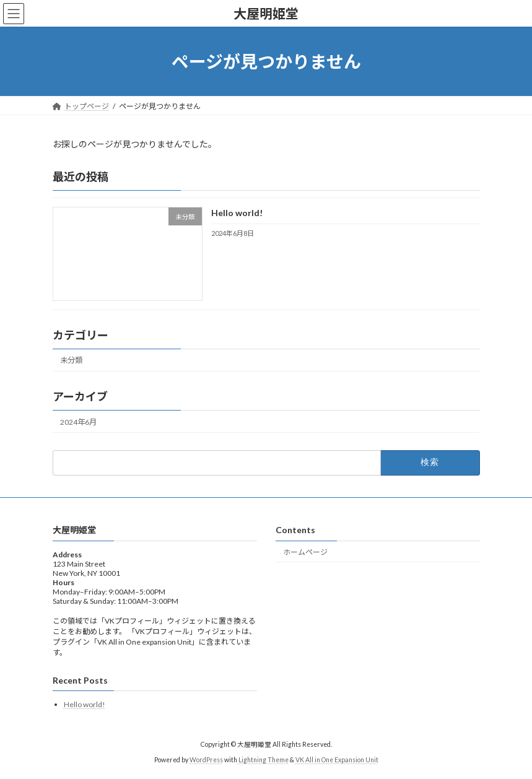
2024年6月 (78, 422)
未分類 (71, 361)
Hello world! (236, 213)
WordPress (206, 760)
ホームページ (305, 552)
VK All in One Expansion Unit (337, 760)
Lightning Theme (264, 760)
